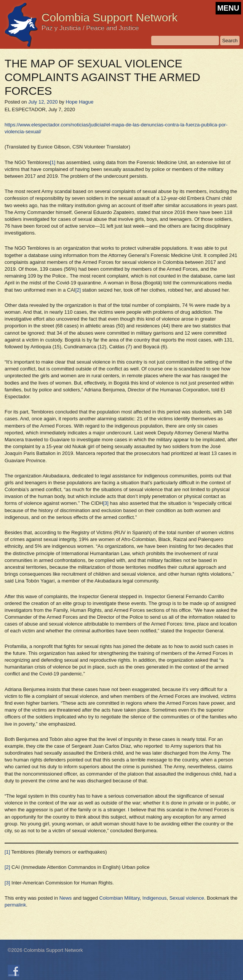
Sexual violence (187, 898)
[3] (106, 503)
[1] (53, 162)
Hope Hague (79, 102)
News (66, 898)
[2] (78, 290)
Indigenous (155, 898)
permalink (15, 905)
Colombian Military (120, 898)
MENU (228, 8)
